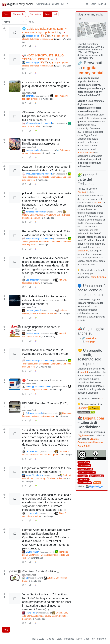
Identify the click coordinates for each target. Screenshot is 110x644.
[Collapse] (80, 19)
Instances (69, 639)
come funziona (98, 277)
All (55, 14)
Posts (6, 14)
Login (93, 4)
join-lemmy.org (99, 639)
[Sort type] (15, 22)
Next (6, 630)
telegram (90, 342)
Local (48, 14)
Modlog (97, 483)
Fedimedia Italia (86, 153)
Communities (43, 4)
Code (87, 639)
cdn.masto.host (29, 93)
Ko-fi (102, 399)
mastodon (91, 338)
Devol (98, 203)
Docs (79, 639)
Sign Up (102, 4)
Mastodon (83, 251)
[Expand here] (15, 86)
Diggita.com (94, 418)
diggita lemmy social (18, 4)
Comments (18, 14)
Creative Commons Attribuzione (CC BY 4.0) (90, 442)
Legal (59, 639)
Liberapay (82, 408)
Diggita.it (82, 192)
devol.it (84, 372)
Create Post (58, 4)
